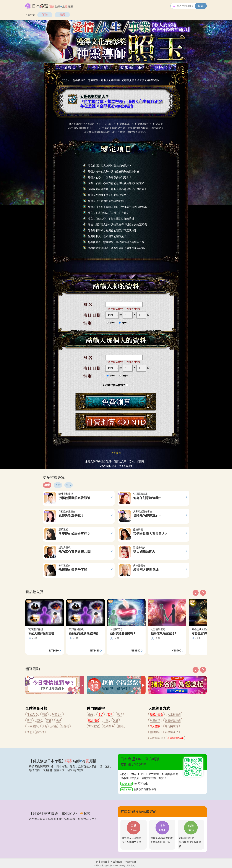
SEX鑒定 (93, 726)
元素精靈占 (174, 714)
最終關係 (109, 726)
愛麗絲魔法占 (173, 720)
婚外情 (40, 732)
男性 (111, 323)
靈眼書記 (155, 732)
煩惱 (120, 714)
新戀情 (65, 726)
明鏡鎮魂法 (172, 732)
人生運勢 (32, 726)
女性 (123, 323)
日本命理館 (102, 862)
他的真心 (32, 714)
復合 (44, 726)
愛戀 (116, 720)
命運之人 (57, 714)
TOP (65, 80)
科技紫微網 (116, 862)
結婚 (54, 726)
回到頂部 (116, 453)
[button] (196, 670)
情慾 (29, 732)
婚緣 (91, 714)
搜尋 (201, 6)
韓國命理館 (130, 862)
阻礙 (121, 726)
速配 (39, 720)
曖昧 (29, 720)
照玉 (69, 485)
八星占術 (155, 720)
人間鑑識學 (156, 738)
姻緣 (58, 720)
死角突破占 (172, 726)
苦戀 (62, 15)
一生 (106, 720)
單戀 (45, 15)
